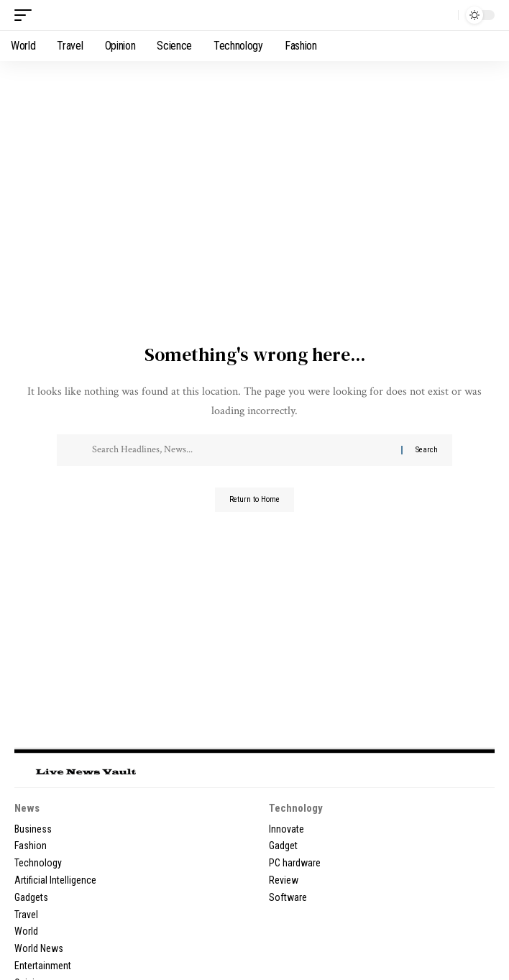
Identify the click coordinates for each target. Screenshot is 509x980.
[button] (27, 15)
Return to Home (254, 499)
